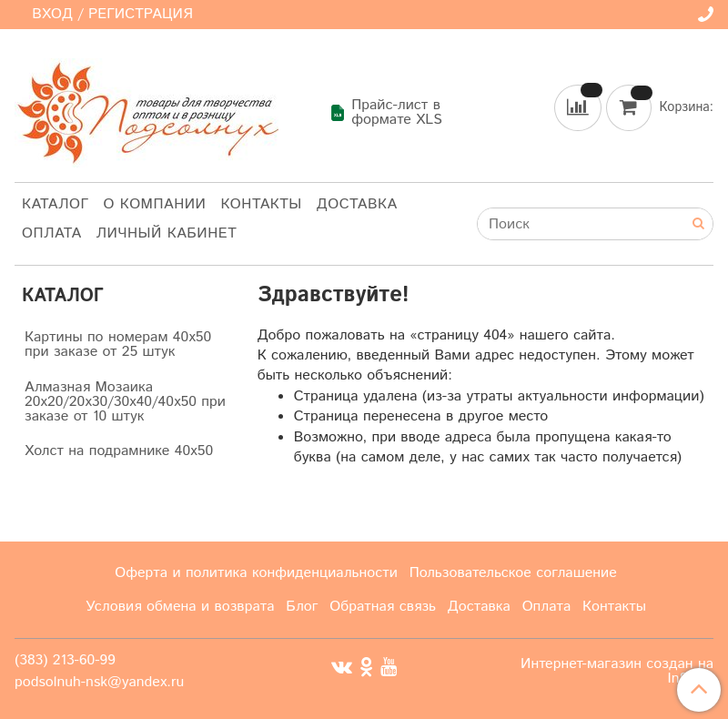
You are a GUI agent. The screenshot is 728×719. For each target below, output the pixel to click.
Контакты (261, 204)
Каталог (56, 204)
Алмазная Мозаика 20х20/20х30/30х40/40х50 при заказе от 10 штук (125, 402)
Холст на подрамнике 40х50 (119, 451)
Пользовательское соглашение (513, 573)
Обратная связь (383, 607)
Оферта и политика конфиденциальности (256, 573)
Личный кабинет (167, 233)
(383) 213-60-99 (65, 660)
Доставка (357, 204)
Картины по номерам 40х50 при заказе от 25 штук (118, 344)
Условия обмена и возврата (180, 607)
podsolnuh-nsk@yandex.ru (99, 682)
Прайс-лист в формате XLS (386, 113)
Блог (302, 607)
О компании (155, 204)
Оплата (52, 233)
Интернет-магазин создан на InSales (617, 672)
